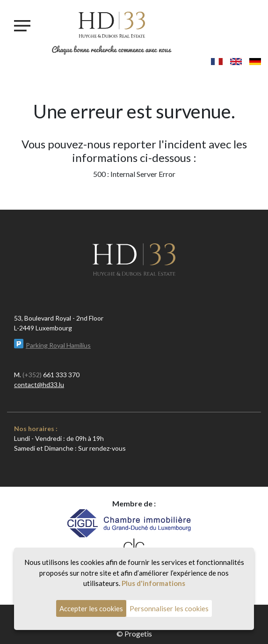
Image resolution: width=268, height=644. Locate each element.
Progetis (138, 633)
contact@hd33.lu (39, 384)
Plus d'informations (153, 583)
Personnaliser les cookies (169, 608)
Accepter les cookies (91, 608)
